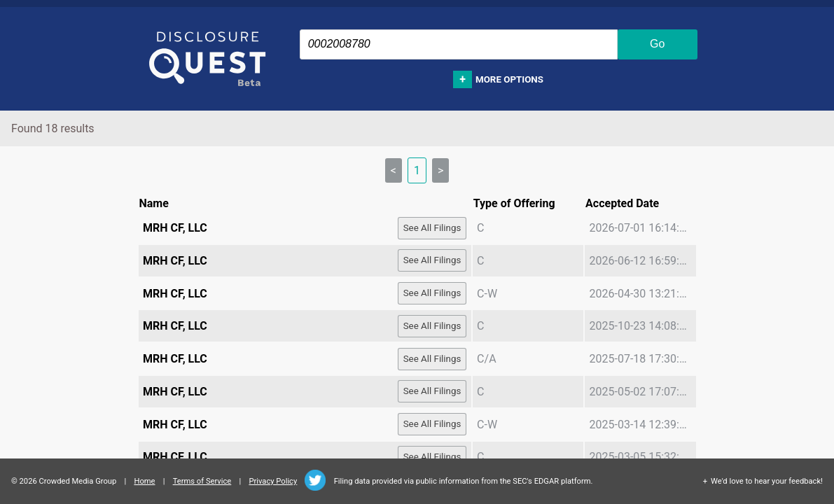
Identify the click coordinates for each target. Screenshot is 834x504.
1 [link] (417, 170)
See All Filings (432, 228)
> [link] (440, 170)
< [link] (394, 170)
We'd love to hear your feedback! (767, 481)
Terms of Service (202, 481)
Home (144, 481)
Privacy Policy (273, 481)
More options (509, 79)
